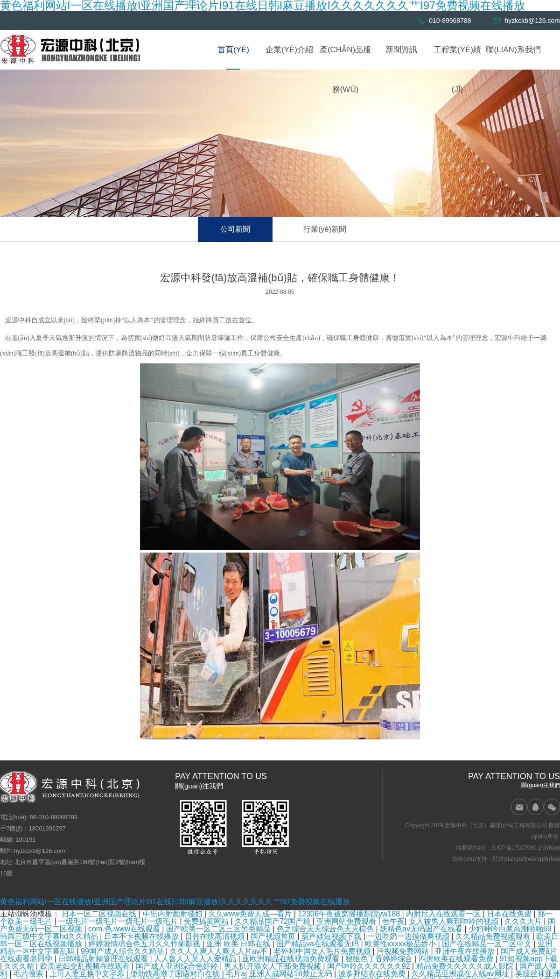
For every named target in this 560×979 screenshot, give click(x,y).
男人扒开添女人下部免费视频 (273, 966)
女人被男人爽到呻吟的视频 (455, 921)
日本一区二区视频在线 (100, 914)
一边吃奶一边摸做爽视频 (409, 936)
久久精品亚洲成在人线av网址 (461, 974)
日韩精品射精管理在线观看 (104, 959)
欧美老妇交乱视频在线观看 (86, 966)
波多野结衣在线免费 (373, 974)
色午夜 (393, 921)
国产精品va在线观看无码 (318, 944)
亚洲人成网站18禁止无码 (292, 974)
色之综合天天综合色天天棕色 (326, 929)
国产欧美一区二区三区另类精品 (219, 929)
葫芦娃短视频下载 (332, 936)
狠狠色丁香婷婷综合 (380, 959)
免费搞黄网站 (207, 921)
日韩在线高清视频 (216, 936)
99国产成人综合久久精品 (123, 951)
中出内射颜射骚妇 (174, 914)
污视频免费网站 (404, 951)
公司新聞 (235, 229)
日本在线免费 (510, 914)
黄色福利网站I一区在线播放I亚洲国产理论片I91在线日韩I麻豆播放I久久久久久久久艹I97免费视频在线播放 (175, 902)
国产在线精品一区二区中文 (488, 944)
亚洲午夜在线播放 (466, 951)
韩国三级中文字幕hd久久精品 (50, 936)
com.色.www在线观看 (125, 929)
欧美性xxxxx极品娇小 (401, 944)
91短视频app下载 (528, 959)
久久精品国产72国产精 (273, 921)
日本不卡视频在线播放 (142, 936)
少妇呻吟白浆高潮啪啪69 (511, 929)
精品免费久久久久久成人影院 (466, 966)
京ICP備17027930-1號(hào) (525, 848)
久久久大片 (524, 921)
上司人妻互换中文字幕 (88, 974)
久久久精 (20, 966)
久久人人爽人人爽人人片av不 (220, 951)
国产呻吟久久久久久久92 (370, 966)
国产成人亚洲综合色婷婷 (178, 966)
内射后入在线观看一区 (444, 914)
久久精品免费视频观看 (494, 936)
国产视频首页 (274, 936)
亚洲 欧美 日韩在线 (239, 944)
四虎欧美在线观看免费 (457, 959)
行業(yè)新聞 (325, 229)
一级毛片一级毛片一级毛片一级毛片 (119, 921)
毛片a (235, 974)
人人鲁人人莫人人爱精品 (196, 959)
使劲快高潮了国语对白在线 (176, 974)
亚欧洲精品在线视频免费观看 (292, 959)
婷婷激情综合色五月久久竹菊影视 (145, 944)
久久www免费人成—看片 (251, 914)
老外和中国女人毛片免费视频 (323, 951)
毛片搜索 (29, 974)
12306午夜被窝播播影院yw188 (350, 914)
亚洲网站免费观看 (347, 921)
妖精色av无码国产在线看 (422, 929)
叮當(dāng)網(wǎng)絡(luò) (526, 859)
